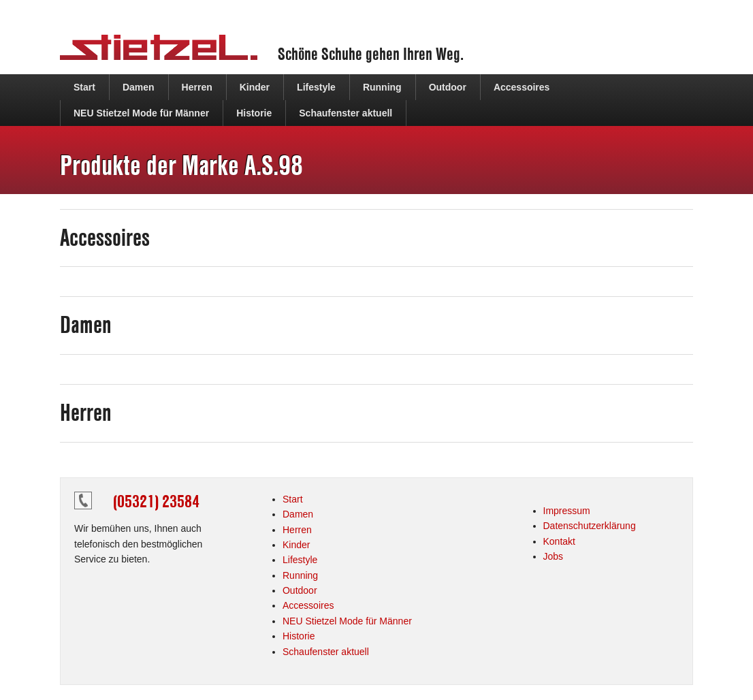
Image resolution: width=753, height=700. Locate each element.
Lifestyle (316, 87)
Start (84, 87)
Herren (197, 87)
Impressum (567, 511)
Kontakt (559, 541)
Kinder (255, 87)
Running (382, 87)
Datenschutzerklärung (590, 526)
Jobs (554, 556)
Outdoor (448, 87)
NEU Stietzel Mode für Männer (141, 113)
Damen (139, 87)
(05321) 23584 (156, 501)
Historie (254, 113)
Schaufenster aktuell (346, 113)
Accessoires (522, 87)
